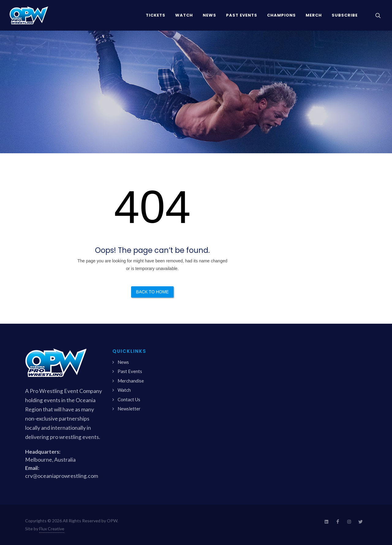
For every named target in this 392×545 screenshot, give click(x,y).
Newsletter (129, 409)
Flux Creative (52, 529)
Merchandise (131, 381)
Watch (124, 390)
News (123, 362)
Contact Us (129, 399)
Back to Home (152, 292)
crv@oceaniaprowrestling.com (62, 476)
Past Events (130, 371)
